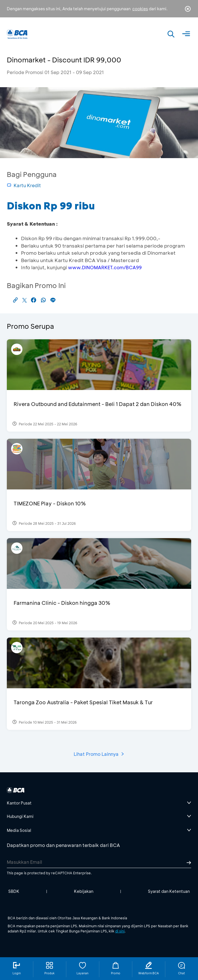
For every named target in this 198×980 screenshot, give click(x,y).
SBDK (14, 891)
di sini (120, 931)
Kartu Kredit (24, 185)
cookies (140, 9)
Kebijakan (84, 891)
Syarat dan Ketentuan (169, 891)
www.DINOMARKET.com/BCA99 (105, 267)
